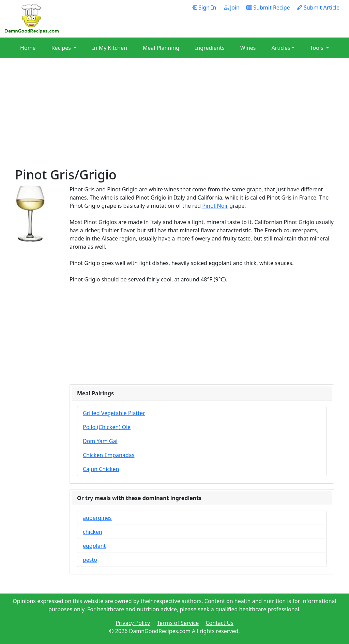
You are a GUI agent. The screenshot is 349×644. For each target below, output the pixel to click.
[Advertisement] (174, 119)
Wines (248, 48)
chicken (93, 532)
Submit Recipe (268, 8)
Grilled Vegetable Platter (114, 413)
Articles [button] (281, 48)
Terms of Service (178, 623)
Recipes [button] (62, 48)
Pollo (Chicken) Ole (107, 427)
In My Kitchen (110, 48)
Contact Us (219, 623)
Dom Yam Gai (100, 441)
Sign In (204, 8)
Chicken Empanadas (109, 455)
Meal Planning (161, 48)
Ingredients (210, 48)
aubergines (97, 518)
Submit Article (318, 8)
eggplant (94, 546)
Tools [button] (317, 48)
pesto (90, 560)
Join (231, 8)
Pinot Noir (215, 206)
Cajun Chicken (101, 469)
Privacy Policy (133, 623)
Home (28, 48)
